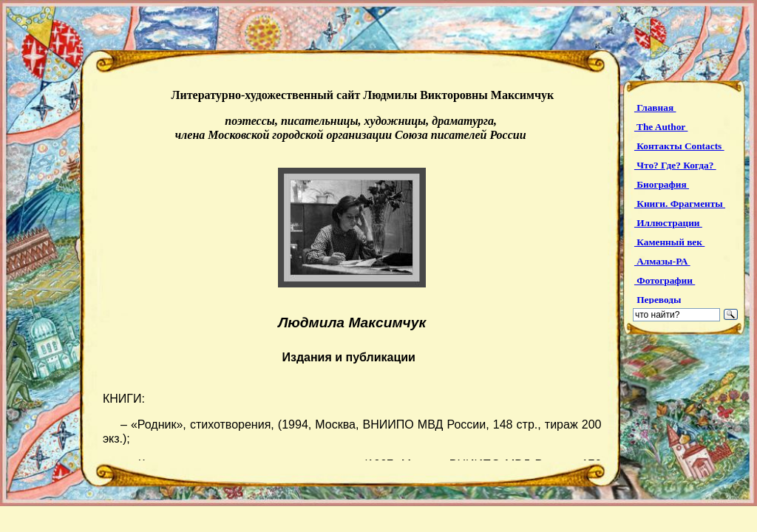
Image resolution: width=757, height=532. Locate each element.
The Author (661, 127)
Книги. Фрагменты (680, 204)
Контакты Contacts (679, 146)
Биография (662, 184)
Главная (655, 108)
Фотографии (665, 280)
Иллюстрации (668, 223)
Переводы (659, 300)
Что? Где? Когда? (675, 165)
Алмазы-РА (662, 261)
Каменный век (669, 242)
